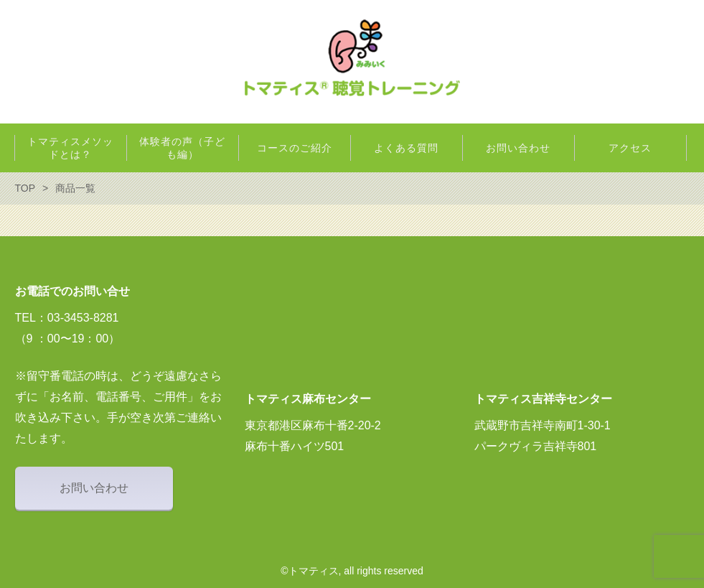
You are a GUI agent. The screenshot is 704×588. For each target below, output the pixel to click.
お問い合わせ (94, 488)
